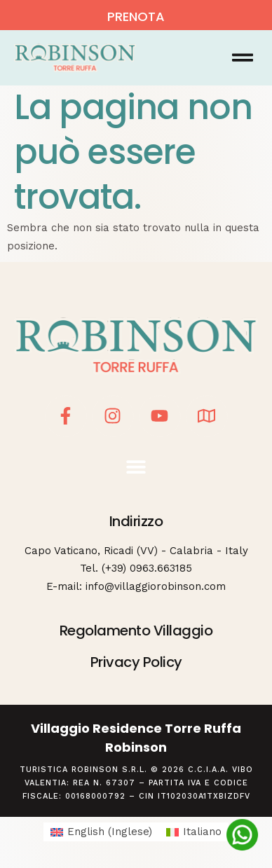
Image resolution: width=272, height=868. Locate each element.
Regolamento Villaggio (136, 631)
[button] (242, 58)
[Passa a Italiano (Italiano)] (194, 832)
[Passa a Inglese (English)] (101, 832)
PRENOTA (136, 16)
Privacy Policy (136, 662)
